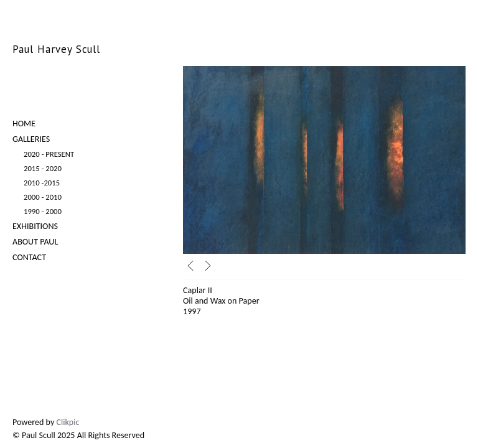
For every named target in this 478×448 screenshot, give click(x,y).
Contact (29, 257)
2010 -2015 (42, 183)
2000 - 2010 (43, 197)
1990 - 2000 (43, 211)
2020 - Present (49, 154)
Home (24, 124)
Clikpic (68, 422)
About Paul (35, 242)
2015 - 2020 (43, 168)
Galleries (31, 139)
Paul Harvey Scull (56, 49)
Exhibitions (35, 226)
